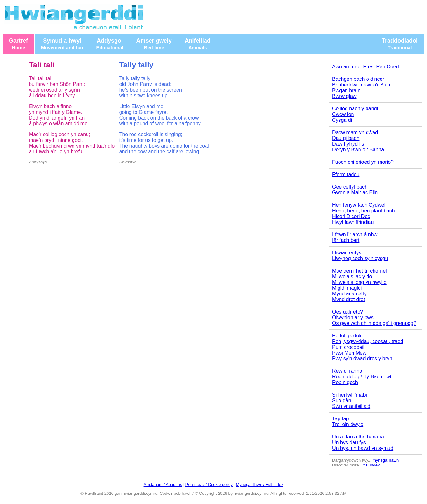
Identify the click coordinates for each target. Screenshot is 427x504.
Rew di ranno (347, 371)
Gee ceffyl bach (350, 187)
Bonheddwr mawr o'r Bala (361, 85)
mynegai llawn (386, 460)
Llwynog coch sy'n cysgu (360, 258)
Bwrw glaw (344, 96)
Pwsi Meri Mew (349, 353)
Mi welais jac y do (352, 276)
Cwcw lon (343, 114)
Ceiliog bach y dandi (355, 109)
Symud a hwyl (62, 44)
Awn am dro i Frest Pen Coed (366, 67)
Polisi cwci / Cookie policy (209, 484)
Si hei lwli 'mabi (350, 395)
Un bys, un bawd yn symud (363, 448)
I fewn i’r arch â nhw (355, 235)
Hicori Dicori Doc (351, 216)
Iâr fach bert (346, 240)
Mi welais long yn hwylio (359, 282)
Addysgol (110, 44)
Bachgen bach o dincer (358, 79)
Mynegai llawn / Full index (260, 484)
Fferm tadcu (346, 174)
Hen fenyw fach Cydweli (359, 205)
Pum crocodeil (348, 347)
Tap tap (340, 419)
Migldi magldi (347, 288)
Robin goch (345, 382)
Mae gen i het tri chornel (360, 271)
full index (371, 465)
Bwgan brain (346, 90)
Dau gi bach (346, 138)
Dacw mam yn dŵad (355, 132)
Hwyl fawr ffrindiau (353, 222)
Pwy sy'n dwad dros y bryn (362, 359)
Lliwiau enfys (347, 253)
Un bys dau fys (349, 442)
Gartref (18, 44)
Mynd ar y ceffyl (350, 294)
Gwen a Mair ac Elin (355, 193)
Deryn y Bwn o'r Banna (358, 150)
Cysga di (342, 120)
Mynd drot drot (349, 299)
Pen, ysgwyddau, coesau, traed (368, 341)
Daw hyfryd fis (348, 144)
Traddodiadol (400, 44)
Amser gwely (154, 44)
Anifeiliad (198, 44)
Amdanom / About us (163, 484)
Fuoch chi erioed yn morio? (363, 162)
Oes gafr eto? (348, 312)
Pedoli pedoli (347, 336)
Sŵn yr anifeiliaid (351, 406)
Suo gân (342, 400)
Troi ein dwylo (348, 424)
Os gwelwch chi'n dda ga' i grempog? (374, 323)
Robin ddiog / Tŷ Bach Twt (362, 377)
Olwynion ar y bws (353, 318)
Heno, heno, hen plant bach (364, 211)
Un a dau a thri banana (358, 437)
